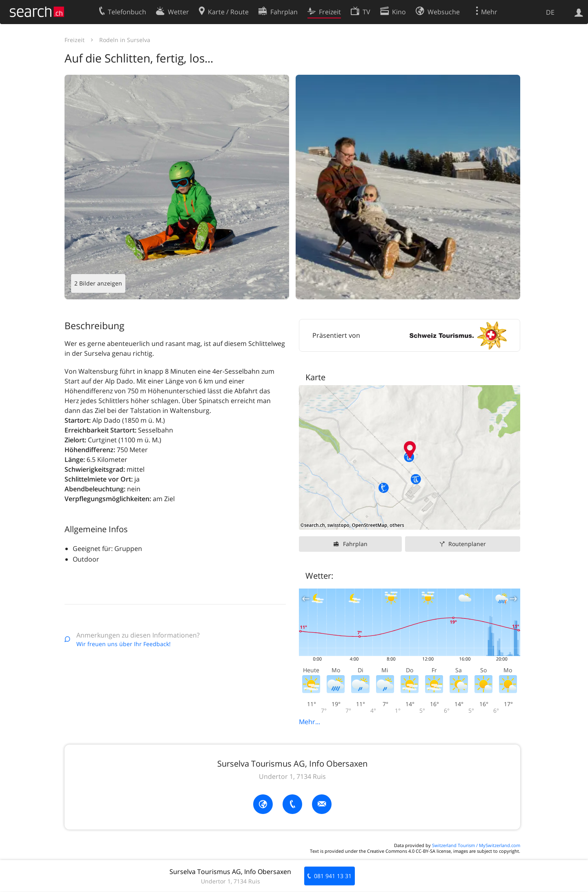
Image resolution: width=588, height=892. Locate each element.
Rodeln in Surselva (125, 40)
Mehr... (310, 722)
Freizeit (75, 40)
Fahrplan (355, 544)
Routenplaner (467, 544)
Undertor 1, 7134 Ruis (292, 776)
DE (550, 12)
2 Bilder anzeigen (98, 283)
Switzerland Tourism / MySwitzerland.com (476, 845)
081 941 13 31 (333, 876)
